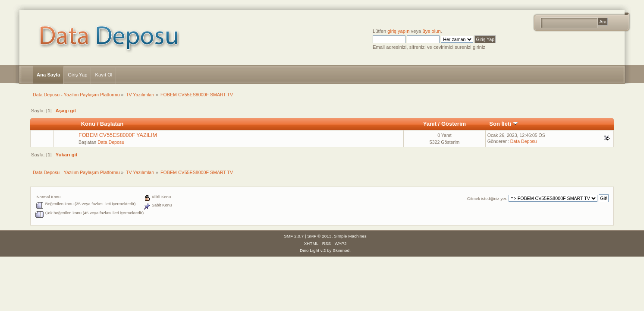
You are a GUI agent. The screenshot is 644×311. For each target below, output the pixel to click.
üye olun (431, 31)
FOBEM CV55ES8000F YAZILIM (118, 135)
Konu (88, 124)
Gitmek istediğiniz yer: (487, 198)
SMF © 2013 (319, 236)
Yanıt (430, 124)
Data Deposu (111, 142)
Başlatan (112, 124)
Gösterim (454, 124)
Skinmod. (342, 250)
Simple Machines (350, 236)
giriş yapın (398, 31)
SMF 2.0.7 (294, 236)
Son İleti (503, 124)
